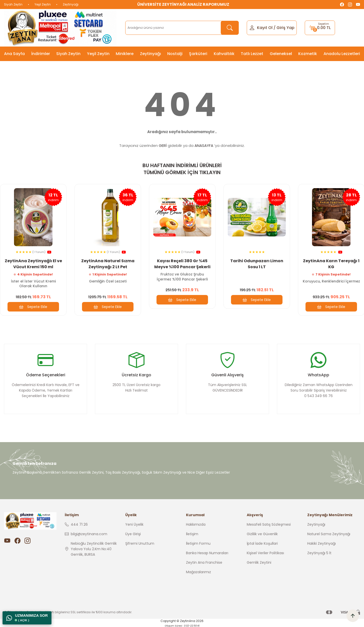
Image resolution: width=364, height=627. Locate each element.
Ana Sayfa (14, 54)
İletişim (192, 534)
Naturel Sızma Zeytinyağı (329, 534)
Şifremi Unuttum (140, 543)
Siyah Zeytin (13, 4)
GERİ (163, 145)
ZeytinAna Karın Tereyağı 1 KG (331, 264)
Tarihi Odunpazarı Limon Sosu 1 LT (257, 264)
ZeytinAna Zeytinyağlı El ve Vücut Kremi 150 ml (33, 264)
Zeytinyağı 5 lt (319, 553)
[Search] (182, 28)
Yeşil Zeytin (43, 4)
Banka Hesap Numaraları (207, 553)
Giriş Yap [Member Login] (285, 28)
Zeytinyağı (71, 4)
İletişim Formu (198, 543)
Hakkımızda (196, 524)
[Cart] (320, 28)
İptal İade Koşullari (262, 543)
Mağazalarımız (198, 572)
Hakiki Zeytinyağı (321, 543)
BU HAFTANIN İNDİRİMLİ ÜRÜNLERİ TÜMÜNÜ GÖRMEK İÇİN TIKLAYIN (182, 169)
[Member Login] (252, 27)
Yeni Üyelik (134, 524)
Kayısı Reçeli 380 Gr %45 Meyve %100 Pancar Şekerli (182, 264)
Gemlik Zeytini (259, 562)
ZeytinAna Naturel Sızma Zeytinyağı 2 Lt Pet (108, 264)
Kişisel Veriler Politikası (265, 553)
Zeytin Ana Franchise (204, 562)
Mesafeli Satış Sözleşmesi (269, 524)
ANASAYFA (204, 145)
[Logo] (60, 28)
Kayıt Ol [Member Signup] (265, 28)
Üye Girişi (133, 534)
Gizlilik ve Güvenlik (262, 534)
